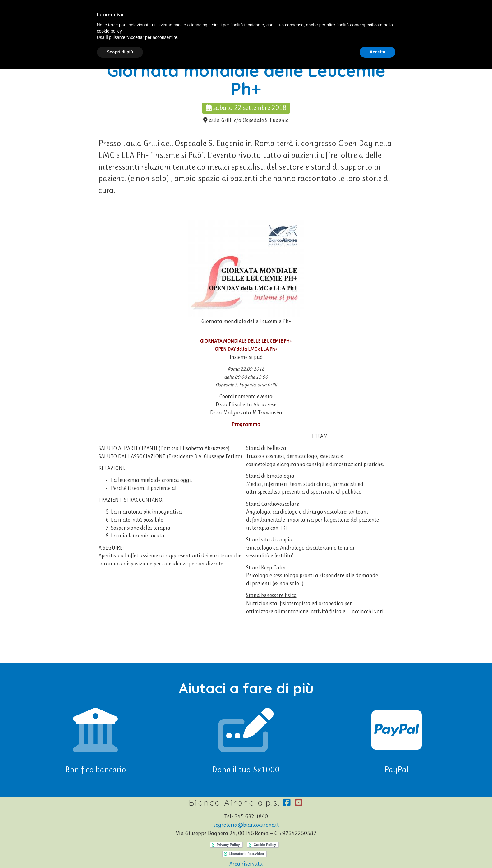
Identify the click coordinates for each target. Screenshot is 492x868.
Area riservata (246, 864)
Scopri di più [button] (120, 52)
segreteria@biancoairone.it (246, 825)
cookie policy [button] (109, 31)
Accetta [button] (377, 52)
